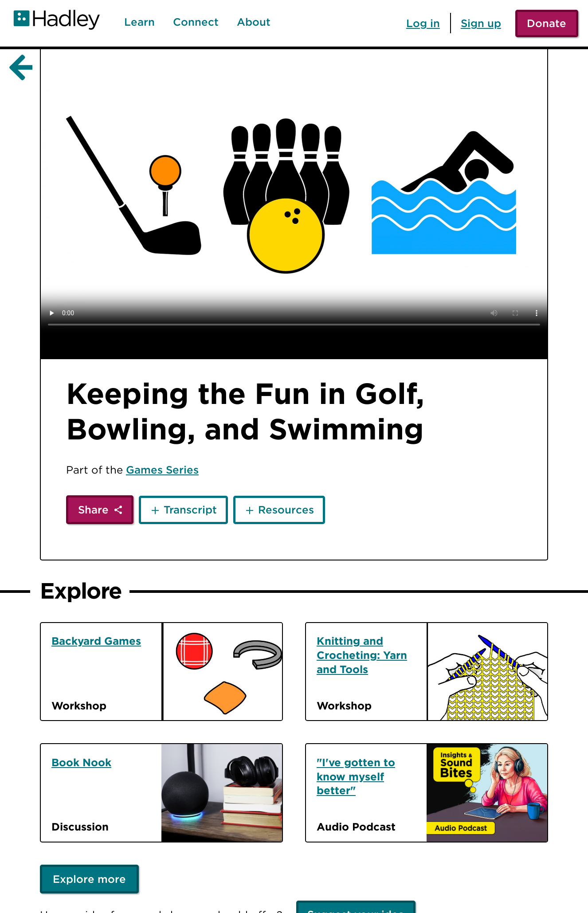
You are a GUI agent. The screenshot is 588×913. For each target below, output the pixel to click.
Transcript (190, 509)
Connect (196, 22)
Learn (139, 22)
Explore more (89, 879)
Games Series (162, 470)
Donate (547, 23)
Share (93, 509)
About (254, 22)
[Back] (19, 68)
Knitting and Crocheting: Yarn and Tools (362, 655)
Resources (286, 509)
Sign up (481, 23)
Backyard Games (96, 641)
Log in (423, 23)
